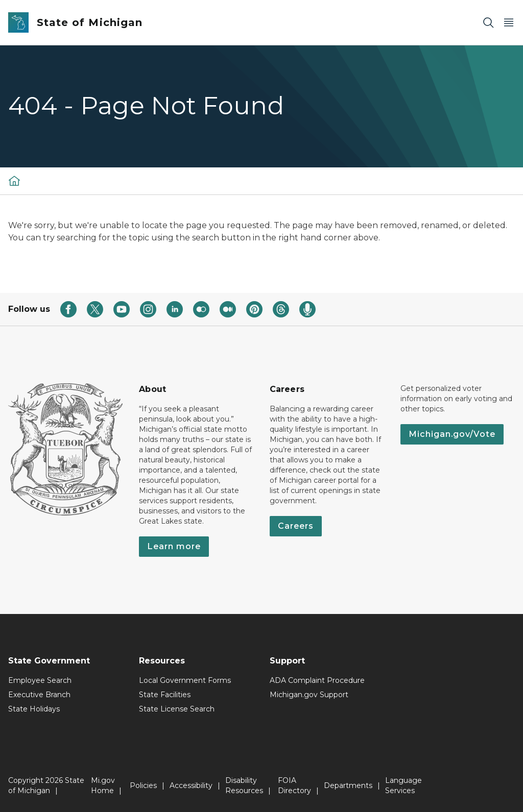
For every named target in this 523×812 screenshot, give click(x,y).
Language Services (403, 785)
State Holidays (34, 709)
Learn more (174, 546)
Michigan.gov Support (309, 695)
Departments (348, 785)
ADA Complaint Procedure (317, 680)
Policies (143, 785)
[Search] (488, 23)
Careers (296, 526)
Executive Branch (39, 695)
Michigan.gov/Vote (452, 434)
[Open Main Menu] (509, 23)
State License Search (177, 709)
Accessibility (191, 785)
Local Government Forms (185, 680)
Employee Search (40, 680)
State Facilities (165, 695)
